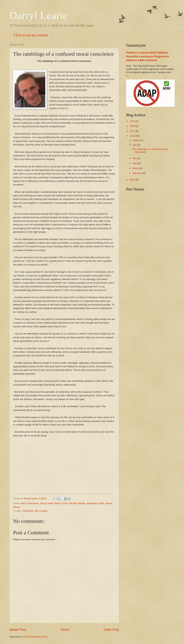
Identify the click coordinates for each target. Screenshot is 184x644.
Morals (82, 503)
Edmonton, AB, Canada (35, 511)
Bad (23, 503)
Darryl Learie (39, 15)
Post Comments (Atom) (36, 637)
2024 (133, 126)
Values (109, 503)
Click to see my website (31, 35)
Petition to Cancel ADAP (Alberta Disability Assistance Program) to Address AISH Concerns (148, 56)
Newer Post (18, 630)
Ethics (58, 503)
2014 (133, 180)
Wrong (17, 507)
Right (101, 503)
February (137, 173)
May (135, 158)
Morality (73, 503)
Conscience (33, 503)
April (135, 163)
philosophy (92, 503)
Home (65, 630)
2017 (133, 131)
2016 (133, 136)
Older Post (111, 630)
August (136, 140)
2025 (133, 121)
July (135, 145)
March (136, 168)
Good (65, 503)
